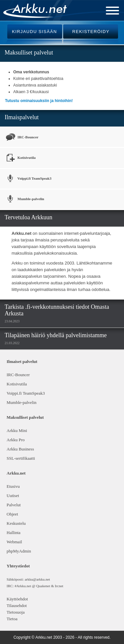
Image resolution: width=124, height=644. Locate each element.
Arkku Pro (16, 440)
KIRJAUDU (34, 32)
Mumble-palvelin (24, 199)
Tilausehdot (17, 606)
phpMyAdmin (18, 551)
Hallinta (14, 533)
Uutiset (13, 496)
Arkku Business (20, 449)
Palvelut (14, 505)
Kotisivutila (20, 158)
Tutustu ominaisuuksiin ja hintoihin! (39, 101)
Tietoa (12, 619)
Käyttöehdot (17, 599)
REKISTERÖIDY (91, 32)
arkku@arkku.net (37, 579)
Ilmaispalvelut (22, 117)
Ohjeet (12, 514)
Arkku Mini (17, 430)
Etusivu (13, 486)
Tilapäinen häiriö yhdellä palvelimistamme (56, 335)
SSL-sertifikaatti (21, 458)
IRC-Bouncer (22, 137)
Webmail (14, 542)
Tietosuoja (16, 612)
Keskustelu (16, 523)
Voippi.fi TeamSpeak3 (28, 179)
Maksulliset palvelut (29, 53)
